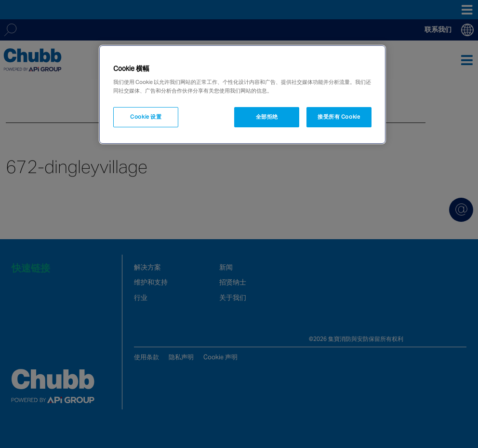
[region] (242, 95)
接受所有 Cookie (339, 117)
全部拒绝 (267, 117)
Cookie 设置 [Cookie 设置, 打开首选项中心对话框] (146, 117)
